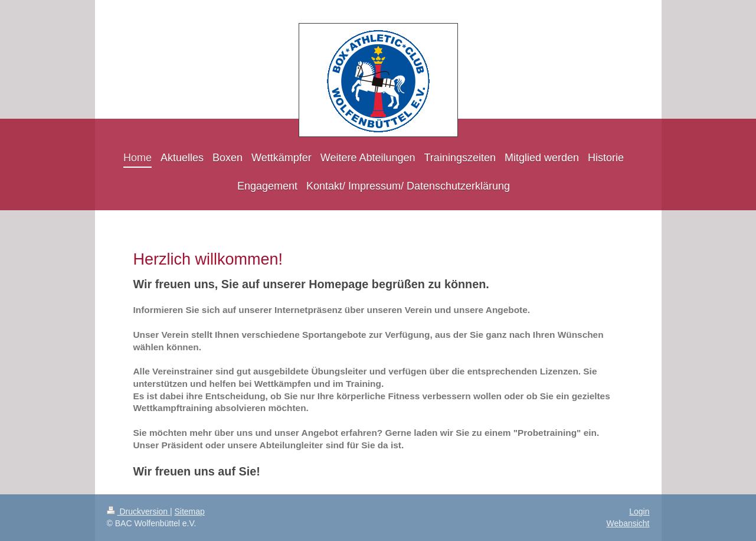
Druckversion (138, 511)
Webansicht (628, 523)
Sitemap (190, 511)
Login (639, 511)
